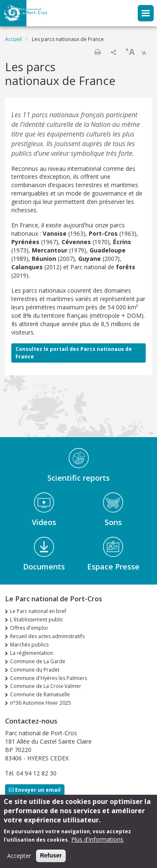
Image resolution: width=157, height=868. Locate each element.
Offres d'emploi (29, 628)
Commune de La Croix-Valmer (46, 686)
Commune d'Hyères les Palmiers (49, 678)
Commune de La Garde (38, 661)
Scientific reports (78, 478)
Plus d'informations (97, 844)
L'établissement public (37, 619)
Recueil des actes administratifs (47, 636)
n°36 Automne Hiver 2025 (41, 703)
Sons (113, 522)
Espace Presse (113, 567)
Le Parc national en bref (38, 611)
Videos (44, 522)
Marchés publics (29, 645)
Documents (44, 567)
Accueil (13, 39)
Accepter (19, 860)
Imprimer (98, 52)
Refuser (51, 860)
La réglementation (32, 653)
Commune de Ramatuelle (40, 694)
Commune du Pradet (35, 670)
